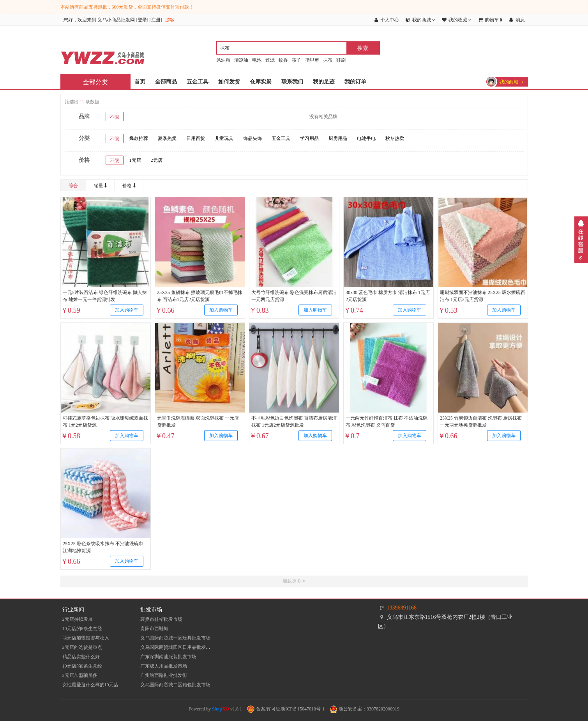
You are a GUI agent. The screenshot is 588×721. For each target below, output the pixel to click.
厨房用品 (338, 138)
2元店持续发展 (78, 619)
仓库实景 (261, 82)
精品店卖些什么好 (81, 657)
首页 (140, 82)
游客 (170, 20)
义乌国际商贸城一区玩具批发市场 (175, 638)
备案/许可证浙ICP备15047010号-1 (286, 709)
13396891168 (402, 608)
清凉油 (241, 60)
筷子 (297, 60)
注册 (156, 20)
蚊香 (283, 60)
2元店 (157, 160)
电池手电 (366, 138)
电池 (257, 60)
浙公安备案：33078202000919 (365, 709)
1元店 (135, 160)
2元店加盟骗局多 (80, 675)
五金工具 (198, 82)
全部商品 (166, 82)
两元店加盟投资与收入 (86, 638)
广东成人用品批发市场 (164, 666)
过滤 (270, 60)
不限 (115, 117)
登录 (142, 20)
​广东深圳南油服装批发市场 (168, 657)
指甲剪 (312, 60)
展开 (581, 240)
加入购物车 (126, 310)
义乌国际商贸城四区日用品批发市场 (178, 647)
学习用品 (309, 138)
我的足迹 (324, 82)
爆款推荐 (139, 138)
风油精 (223, 60)
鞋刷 (341, 60)
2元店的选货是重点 (82, 647)
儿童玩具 (224, 138)
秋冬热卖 (395, 138)
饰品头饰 (253, 138)
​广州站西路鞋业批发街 (164, 675)
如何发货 (229, 82)
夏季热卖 (167, 138)
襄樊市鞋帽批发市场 (161, 619)
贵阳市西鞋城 (154, 629)
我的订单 (355, 82)
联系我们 (292, 82)
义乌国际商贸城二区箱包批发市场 (175, 685)
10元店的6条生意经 (82, 629)
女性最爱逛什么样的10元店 (90, 685)
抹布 (328, 60)
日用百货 (196, 138)
